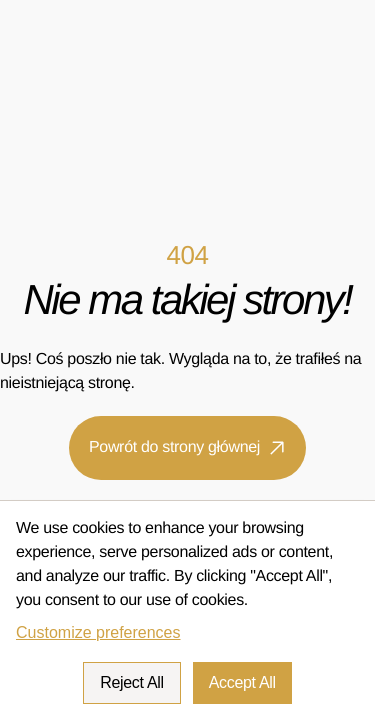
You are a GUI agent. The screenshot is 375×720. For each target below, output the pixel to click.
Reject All (132, 682)
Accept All (242, 682)
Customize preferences (98, 632)
